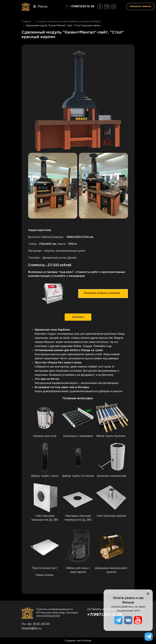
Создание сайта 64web (78, 641)
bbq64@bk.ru (32, 629)
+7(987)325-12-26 (80, 7)
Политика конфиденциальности (55, 609)
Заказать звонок (140, 6)
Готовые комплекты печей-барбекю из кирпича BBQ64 (68, 22)
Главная (26, 22)
